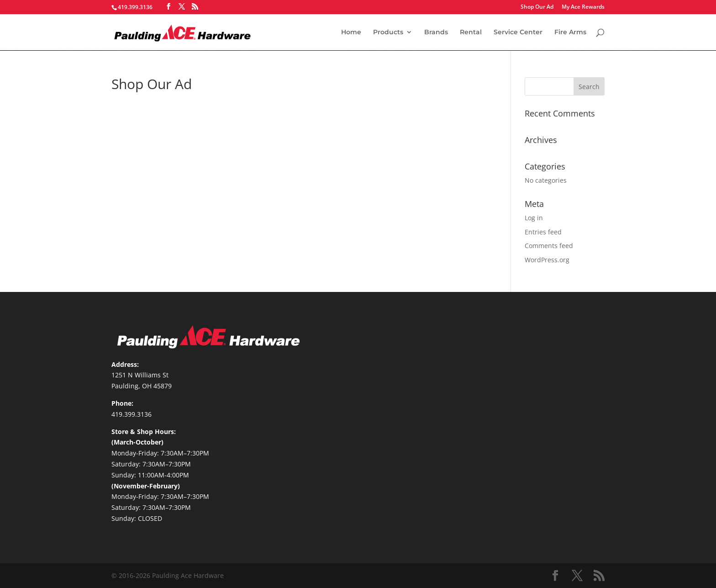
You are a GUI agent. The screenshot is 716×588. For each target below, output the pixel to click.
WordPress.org (547, 260)
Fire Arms (570, 32)
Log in (534, 218)
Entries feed (543, 232)
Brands (436, 32)
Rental (471, 32)
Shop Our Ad (537, 7)
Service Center (518, 32)
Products (388, 32)
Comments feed (549, 246)
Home (351, 32)
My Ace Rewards (583, 7)
